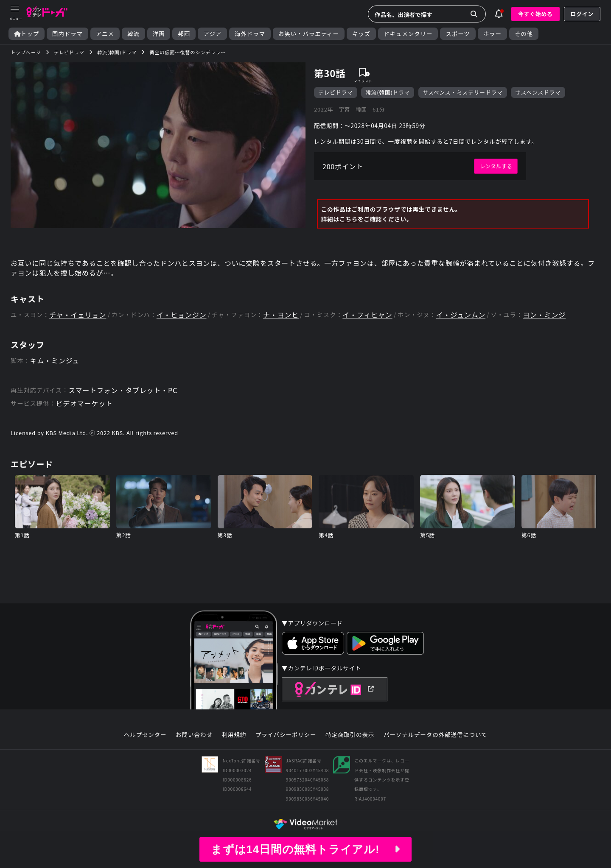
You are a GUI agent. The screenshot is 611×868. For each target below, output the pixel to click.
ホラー (492, 34)
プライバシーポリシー (286, 735)
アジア (212, 34)
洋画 (159, 34)
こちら (349, 219)
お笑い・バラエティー (309, 34)
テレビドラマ (336, 92)
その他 (524, 34)
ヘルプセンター (145, 735)
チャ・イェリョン (78, 315)
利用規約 (234, 735)
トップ (27, 34)
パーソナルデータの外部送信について (435, 735)
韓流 (133, 34)
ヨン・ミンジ (544, 315)
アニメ (105, 34)
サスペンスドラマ (538, 92)
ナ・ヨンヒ (281, 315)
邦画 (184, 34)
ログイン (582, 14)
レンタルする (496, 166)
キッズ (361, 34)
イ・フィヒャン (367, 315)
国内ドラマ (67, 34)
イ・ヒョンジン (182, 315)
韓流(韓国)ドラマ (388, 92)
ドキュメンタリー (408, 34)
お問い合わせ (194, 735)
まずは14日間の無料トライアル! (305, 849)
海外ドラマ (250, 34)
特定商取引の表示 (350, 735)
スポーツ (458, 34)
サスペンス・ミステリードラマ (463, 92)
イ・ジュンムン (461, 315)
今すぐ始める (535, 14)
